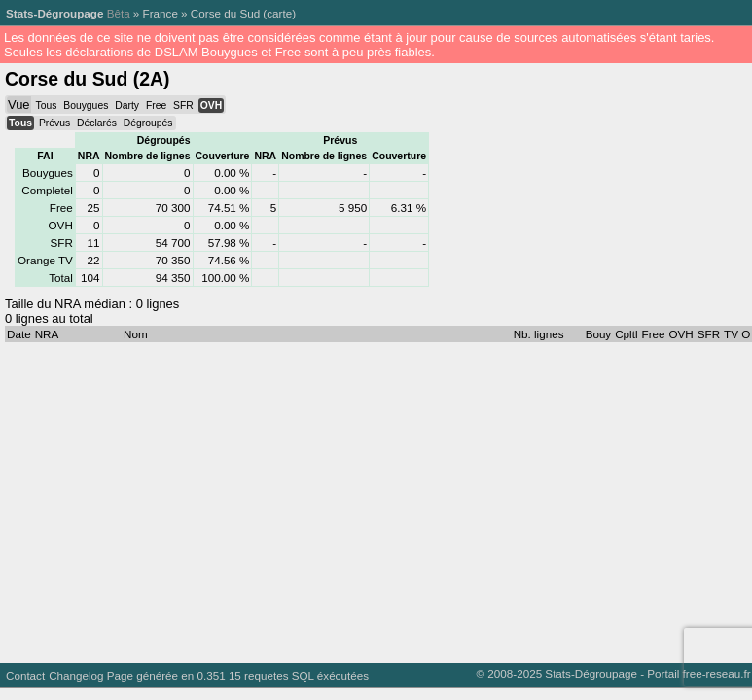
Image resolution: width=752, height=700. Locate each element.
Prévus (54, 123)
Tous (46, 105)
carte (279, 13)
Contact (25, 675)
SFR (183, 105)
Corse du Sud (225, 13)
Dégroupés (148, 123)
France (161, 13)
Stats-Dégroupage (54, 13)
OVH (211, 105)
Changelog (76, 675)
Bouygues (86, 105)
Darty (127, 105)
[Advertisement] (371, 498)
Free (156, 105)
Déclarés (97, 123)
